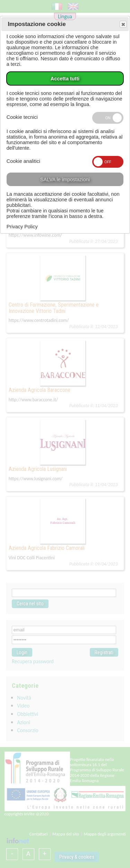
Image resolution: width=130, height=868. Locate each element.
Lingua (65, 16)
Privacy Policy (22, 227)
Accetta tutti (65, 79)
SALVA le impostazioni (65, 179)
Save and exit (123, 25)
